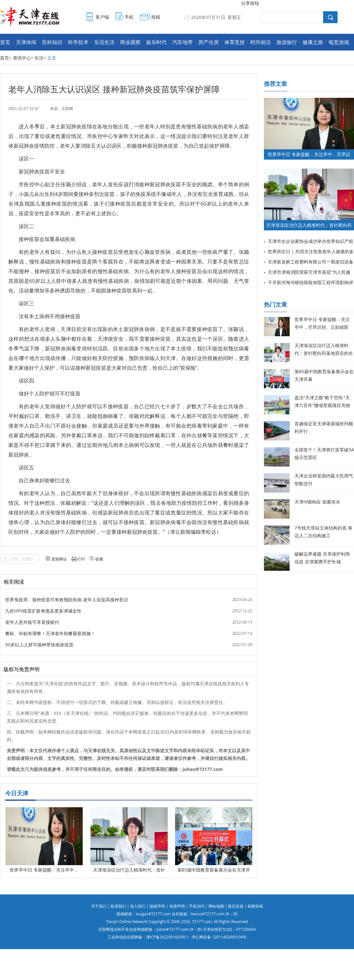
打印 (81, 559)
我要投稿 (255, 906)
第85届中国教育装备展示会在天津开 (214, 870)
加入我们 (138, 906)
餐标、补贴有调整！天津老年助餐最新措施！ (50, 633)
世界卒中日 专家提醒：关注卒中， (44, 870)
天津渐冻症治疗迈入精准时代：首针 (129, 870)
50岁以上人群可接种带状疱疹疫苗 (39, 645)
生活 (39, 58)
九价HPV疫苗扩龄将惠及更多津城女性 (43, 611)
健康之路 (313, 42)
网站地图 (216, 906)
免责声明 (177, 906)
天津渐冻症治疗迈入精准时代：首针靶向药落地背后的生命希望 (324, 353)
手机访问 (197, 906)
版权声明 (157, 906)
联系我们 (118, 906)
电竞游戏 (339, 42)
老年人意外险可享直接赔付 (32, 622)
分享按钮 (250, 3)
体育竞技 (235, 42)
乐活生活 (104, 42)
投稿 (156, 17)
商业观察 (130, 42)
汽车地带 (182, 42)
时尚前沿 (261, 42)
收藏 (99, 559)
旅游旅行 (287, 42)
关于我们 (99, 906)
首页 (5, 42)
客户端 (102, 17)
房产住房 (209, 42)
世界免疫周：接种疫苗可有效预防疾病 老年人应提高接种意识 (67, 600)
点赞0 (27, 559)
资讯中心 (22, 58)
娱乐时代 (156, 42)
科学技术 (78, 42)
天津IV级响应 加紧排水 (317, 502)
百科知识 (52, 42)
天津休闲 (26, 42)
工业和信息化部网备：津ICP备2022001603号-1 (148, 937)
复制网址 (59, 559)
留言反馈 (236, 906)
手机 (129, 17)
